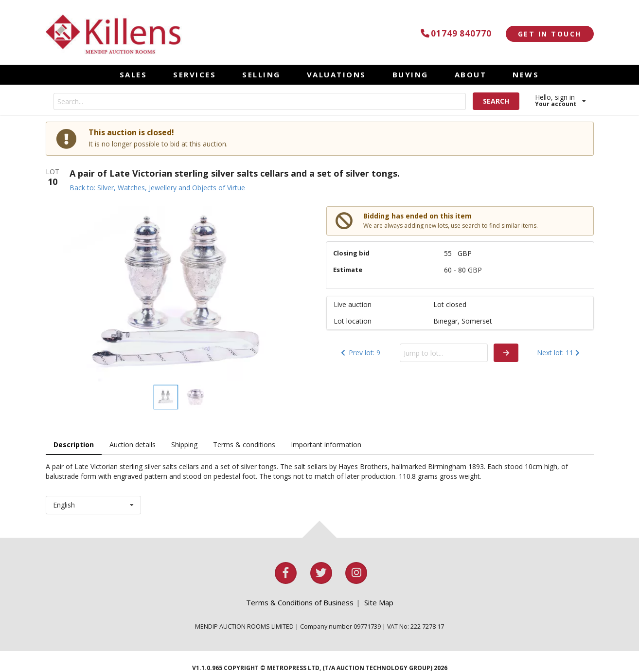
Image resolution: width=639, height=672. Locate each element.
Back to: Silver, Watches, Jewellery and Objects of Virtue (157, 188)
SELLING (261, 74)
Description (74, 445)
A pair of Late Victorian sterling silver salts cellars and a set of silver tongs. (235, 173)
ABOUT (471, 74)
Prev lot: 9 (360, 353)
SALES (133, 74)
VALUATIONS (337, 74)
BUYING (410, 74)
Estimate (348, 270)
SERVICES (195, 74)
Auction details (133, 445)
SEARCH (496, 101)
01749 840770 (454, 33)
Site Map (379, 602)
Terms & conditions (244, 445)
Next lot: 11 (559, 353)
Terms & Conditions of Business (300, 602)
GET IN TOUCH (550, 34)
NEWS (526, 74)
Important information (326, 445)
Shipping (184, 445)
